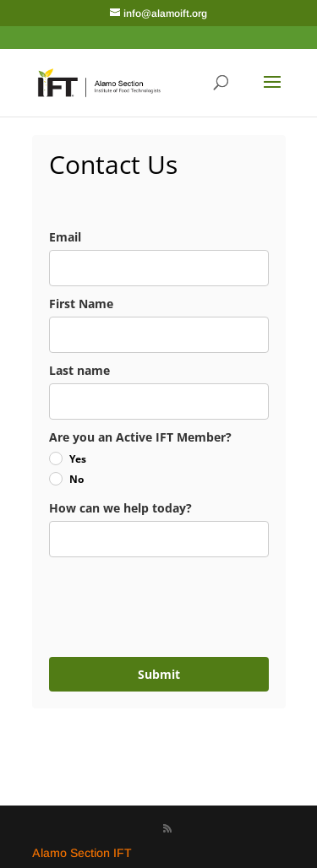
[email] (159, 268)
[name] (159, 335)
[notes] (159, 539)
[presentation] (149, 600)
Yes (78, 459)
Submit (159, 674)
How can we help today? (120, 508)
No (77, 479)
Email (65, 237)
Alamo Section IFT (82, 853)
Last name (79, 370)
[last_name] (159, 401)
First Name (81, 304)
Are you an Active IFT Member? (140, 437)
